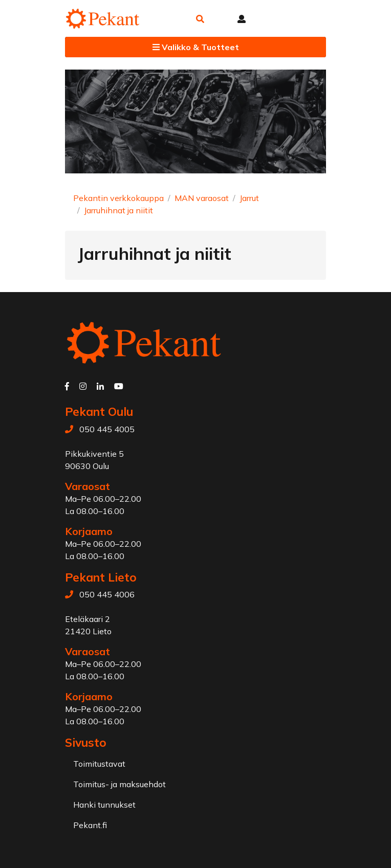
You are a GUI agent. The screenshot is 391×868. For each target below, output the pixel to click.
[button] (200, 19)
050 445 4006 (107, 594)
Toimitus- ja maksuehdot (120, 784)
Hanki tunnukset (104, 805)
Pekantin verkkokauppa (118, 198)
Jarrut (249, 198)
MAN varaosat (202, 198)
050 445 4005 (107, 429)
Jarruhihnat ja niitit (118, 210)
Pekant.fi (90, 825)
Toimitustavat (99, 764)
